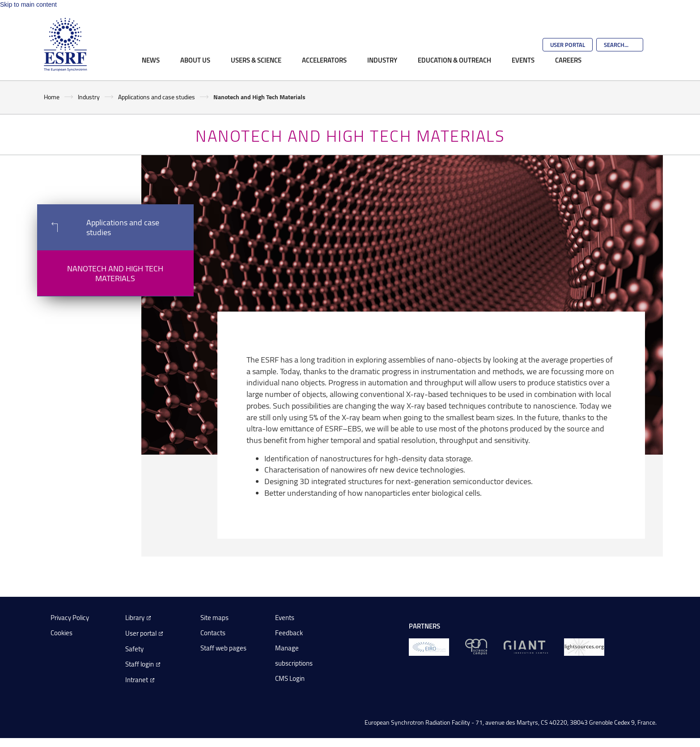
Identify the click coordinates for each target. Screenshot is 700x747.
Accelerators (324, 60)
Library (135, 618)
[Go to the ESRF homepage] (65, 45)
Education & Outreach (454, 60)
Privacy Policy (70, 618)
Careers (568, 60)
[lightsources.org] (584, 646)
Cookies (62, 633)
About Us (195, 60)
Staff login (140, 664)
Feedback (289, 633)
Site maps (214, 618)
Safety (134, 649)
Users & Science (256, 60)
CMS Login (290, 678)
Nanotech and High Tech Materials (115, 273)
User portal (141, 633)
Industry (382, 60)
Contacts (213, 633)
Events (523, 60)
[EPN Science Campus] (476, 646)
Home (52, 97)
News (151, 60)
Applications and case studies (157, 97)
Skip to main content (28, 4)
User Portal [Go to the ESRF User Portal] (568, 45)
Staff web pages (223, 648)
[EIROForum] (429, 646)
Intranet (137, 680)
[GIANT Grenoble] (526, 646)
